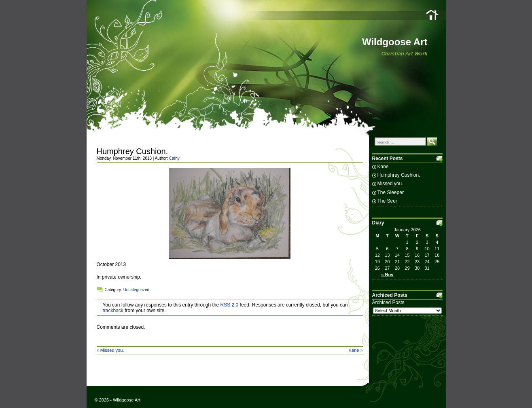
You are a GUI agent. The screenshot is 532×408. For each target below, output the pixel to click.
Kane (354, 350)
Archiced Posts (388, 302)
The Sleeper (391, 192)
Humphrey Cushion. (132, 151)
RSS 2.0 (230, 305)
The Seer (387, 201)
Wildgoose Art (395, 42)
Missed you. (112, 350)
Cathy (174, 158)
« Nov (387, 275)
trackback (113, 311)
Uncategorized (136, 290)
